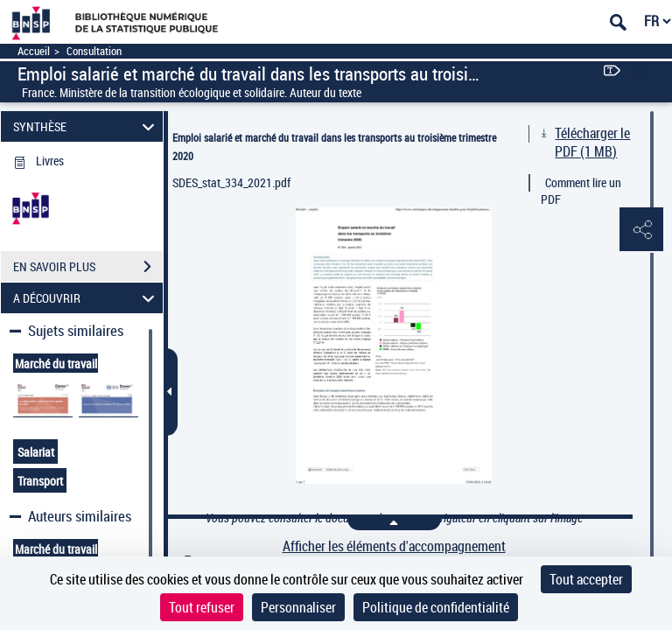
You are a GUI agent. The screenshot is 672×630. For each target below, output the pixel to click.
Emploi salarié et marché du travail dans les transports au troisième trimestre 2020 (334, 147)
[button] (641, 230)
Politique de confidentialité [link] (436, 607)
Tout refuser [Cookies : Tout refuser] (202, 607)
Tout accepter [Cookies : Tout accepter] (586, 579)
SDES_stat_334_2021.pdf (231, 182)
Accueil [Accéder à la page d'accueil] (34, 51)
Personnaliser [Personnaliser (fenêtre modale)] (298, 607)
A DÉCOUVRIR (87, 298)
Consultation (94, 51)
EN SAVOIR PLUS (88, 267)
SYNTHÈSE (87, 126)
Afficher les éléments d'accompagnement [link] (394, 546)
